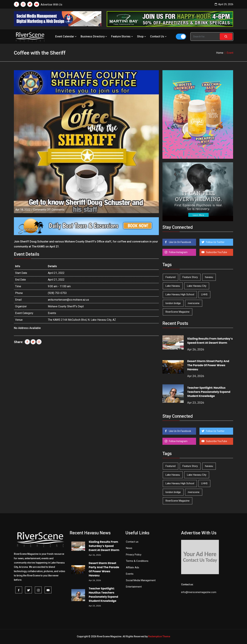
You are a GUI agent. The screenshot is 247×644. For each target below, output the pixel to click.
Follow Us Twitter (215, 242)
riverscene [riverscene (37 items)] (194, 303)
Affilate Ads (133, 567)
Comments (49, 210)
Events (52, 313)
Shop (142, 36)
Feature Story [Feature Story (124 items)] (190, 277)
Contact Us (159, 36)
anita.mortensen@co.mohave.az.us (68, 300)
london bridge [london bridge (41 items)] (173, 303)
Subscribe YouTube (216, 252)
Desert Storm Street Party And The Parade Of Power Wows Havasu (208, 365)
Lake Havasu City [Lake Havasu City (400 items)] (197, 286)
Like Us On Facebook (180, 242)
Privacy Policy (134, 555)
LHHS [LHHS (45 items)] (204, 294)
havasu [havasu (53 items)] (209, 277)
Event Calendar (66, 36)
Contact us (132, 542)
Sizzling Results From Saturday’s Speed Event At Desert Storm (210, 341)
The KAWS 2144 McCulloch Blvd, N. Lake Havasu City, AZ (82, 320)
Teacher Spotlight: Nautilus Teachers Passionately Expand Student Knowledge (209, 392)
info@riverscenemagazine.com (199, 592)
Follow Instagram (178, 252)
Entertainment (134, 587)
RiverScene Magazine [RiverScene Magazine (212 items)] (178, 312)
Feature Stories (122, 36)
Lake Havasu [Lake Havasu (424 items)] (173, 286)
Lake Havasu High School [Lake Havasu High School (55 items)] (180, 294)
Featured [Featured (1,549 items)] (170, 277)
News (129, 548)
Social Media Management (141, 580)
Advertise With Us (51, 5)
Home (220, 53)
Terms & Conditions (137, 561)
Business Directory (94, 36)
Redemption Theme (159, 636)
